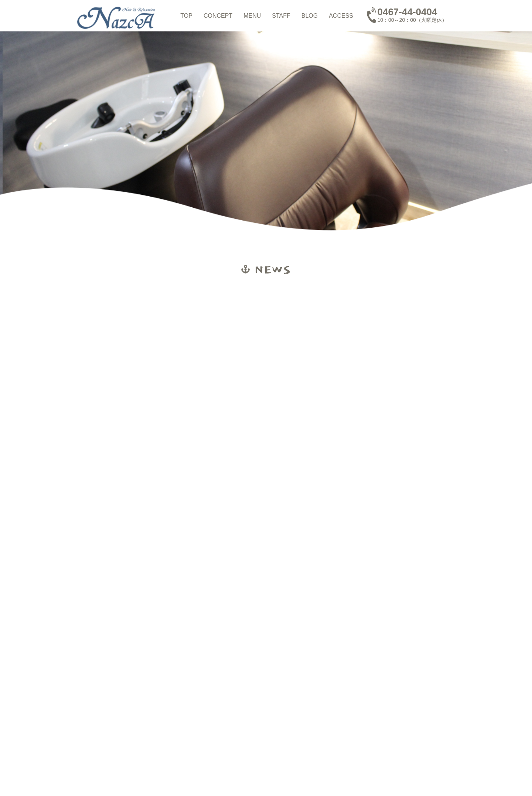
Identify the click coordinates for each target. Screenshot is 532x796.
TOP (186, 16)
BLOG (310, 16)
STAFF (281, 16)
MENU (252, 16)
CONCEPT (218, 16)
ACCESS (341, 16)
